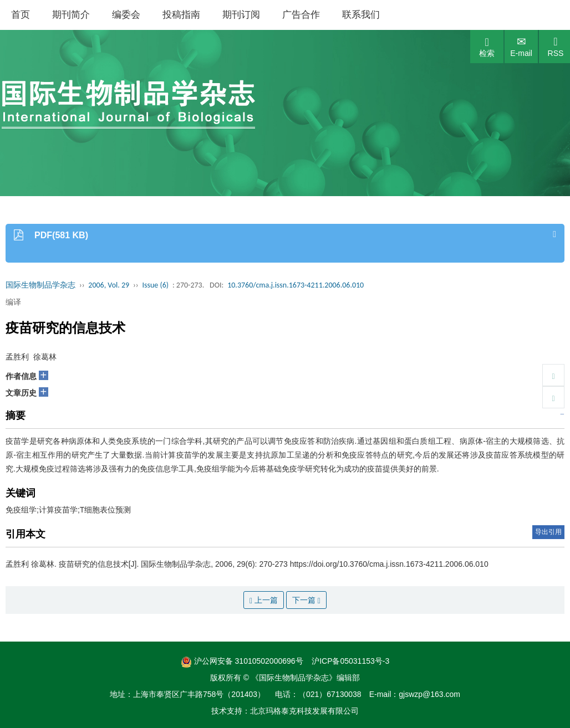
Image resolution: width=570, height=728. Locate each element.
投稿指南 (181, 15)
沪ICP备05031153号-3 (350, 661)
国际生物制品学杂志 (40, 285)
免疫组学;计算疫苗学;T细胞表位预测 (68, 510)
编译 (13, 302)
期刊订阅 (241, 15)
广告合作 (301, 15)
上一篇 (264, 600)
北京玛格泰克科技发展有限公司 (304, 711)
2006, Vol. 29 (109, 285)
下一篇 (306, 600)
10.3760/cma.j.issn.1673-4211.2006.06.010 (296, 285)
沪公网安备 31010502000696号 (242, 661)
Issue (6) (155, 285)
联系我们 (361, 15)
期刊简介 (71, 15)
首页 (21, 15)
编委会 (126, 15)
